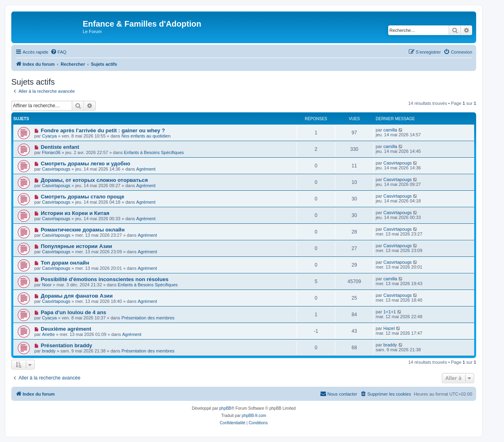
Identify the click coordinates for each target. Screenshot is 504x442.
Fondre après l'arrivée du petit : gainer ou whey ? (103, 130)
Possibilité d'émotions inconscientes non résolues (105, 279)
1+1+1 (390, 312)
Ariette (48, 334)
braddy (49, 351)
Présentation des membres (148, 318)
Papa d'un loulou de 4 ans (73, 312)
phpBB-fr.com (254, 416)
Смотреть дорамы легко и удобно (86, 164)
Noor (47, 285)
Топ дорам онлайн (65, 263)
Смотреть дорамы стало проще (83, 197)
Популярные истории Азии (76, 246)
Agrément (146, 169)
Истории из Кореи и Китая (75, 213)
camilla (390, 130)
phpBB (225, 408)
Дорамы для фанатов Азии (77, 296)
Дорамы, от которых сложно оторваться (94, 180)
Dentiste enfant (60, 147)
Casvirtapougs (56, 169)
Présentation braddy (67, 345)
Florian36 (51, 152)
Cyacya (49, 136)
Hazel (389, 328)
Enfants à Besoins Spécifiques (154, 152)
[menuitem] (59, 52)
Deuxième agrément (66, 329)
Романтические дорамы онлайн (83, 230)
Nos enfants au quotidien (146, 136)
